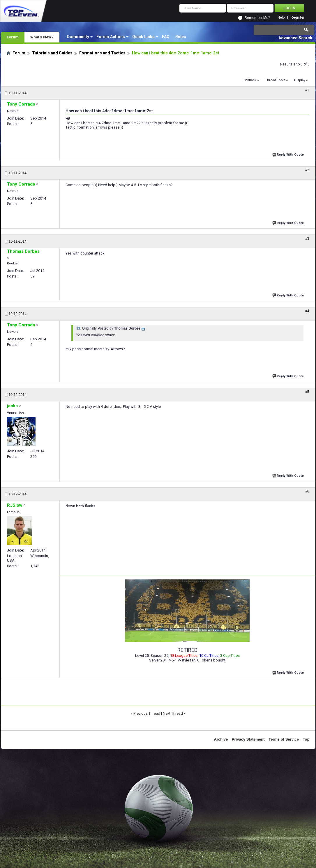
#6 (307, 491)
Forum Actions (111, 37)
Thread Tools (275, 80)
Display (300, 80)
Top (306, 739)
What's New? (42, 37)
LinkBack (250, 80)
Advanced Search (295, 38)
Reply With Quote (289, 154)
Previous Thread (147, 713)
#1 (307, 90)
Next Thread (173, 713)
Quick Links (143, 37)
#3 (307, 239)
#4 (307, 311)
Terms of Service (284, 739)
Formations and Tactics (102, 53)
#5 (307, 392)
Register (298, 18)
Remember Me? (257, 18)
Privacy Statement (248, 739)
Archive (221, 739)
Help (281, 18)
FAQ (166, 37)
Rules (181, 37)
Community (78, 37)
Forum (13, 37)
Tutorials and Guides (52, 53)
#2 (307, 170)
